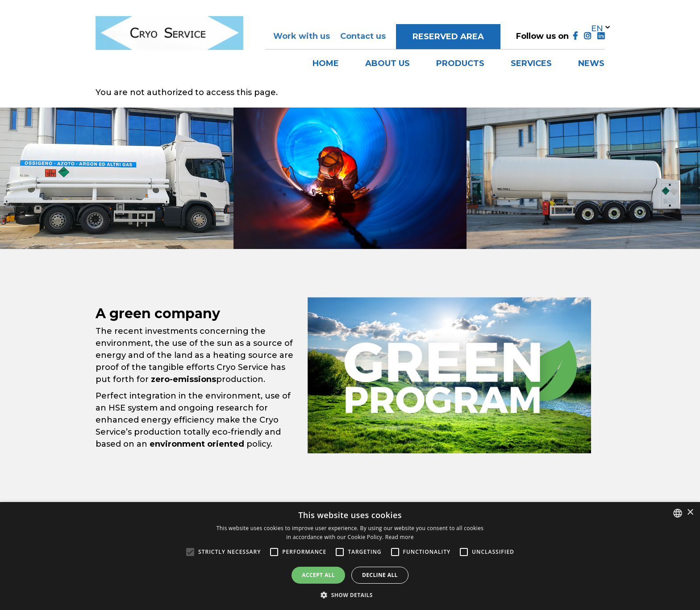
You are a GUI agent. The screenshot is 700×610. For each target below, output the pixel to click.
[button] (350, 595)
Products (460, 63)
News (591, 63)
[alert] (350, 556)
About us (387, 63)
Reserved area (448, 37)
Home (326, 63)
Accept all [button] (318, 575)
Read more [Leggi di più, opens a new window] (400, 537)
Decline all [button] (380, 575)
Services (531, 63)
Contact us (363, 36)
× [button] (690, 512)
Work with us (302, 36)
